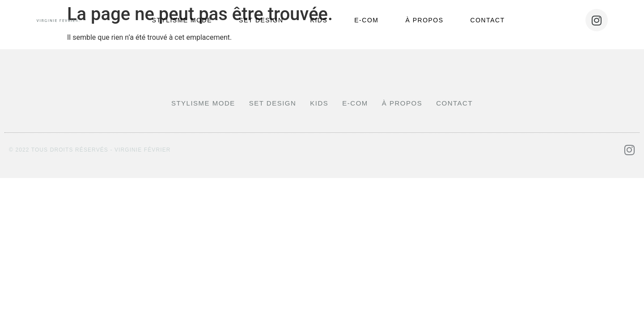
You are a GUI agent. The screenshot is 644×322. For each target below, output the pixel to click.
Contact (488, 20)
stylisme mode (182, 20)
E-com (366, 20)
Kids (319, 20)
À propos (424, 20)
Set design (261, 20)
